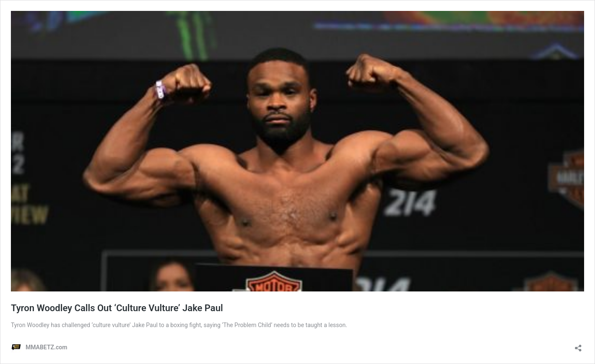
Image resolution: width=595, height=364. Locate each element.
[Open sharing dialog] (578, 345)
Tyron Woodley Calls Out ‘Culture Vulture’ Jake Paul (117, 308)
